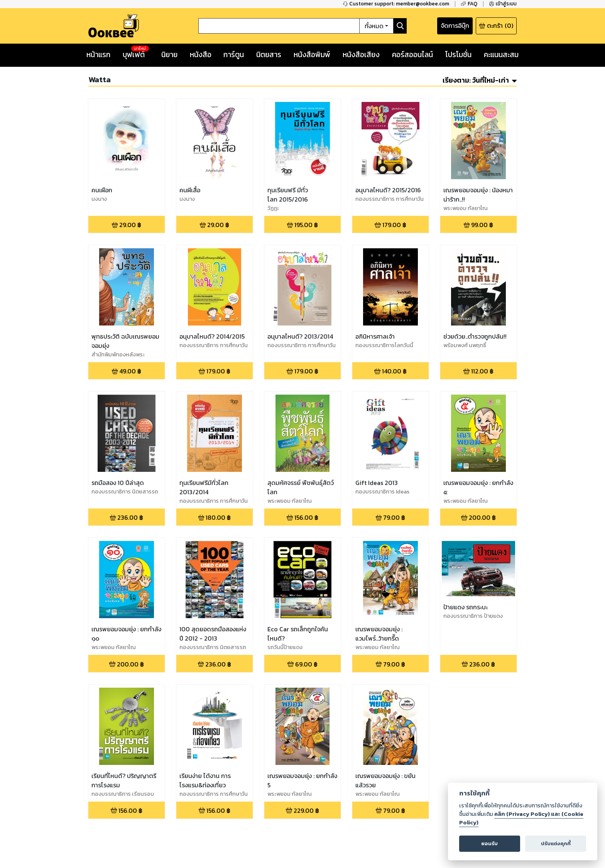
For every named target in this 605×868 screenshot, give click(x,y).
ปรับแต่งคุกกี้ (556, 843)
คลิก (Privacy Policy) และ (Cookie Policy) (521, 818)
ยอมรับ (489, 843)
